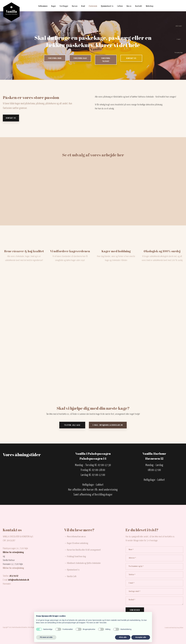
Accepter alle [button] (141, 637)
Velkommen (43, 6)
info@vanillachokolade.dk (19, 580)
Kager (54, 6)
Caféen (120, 6)
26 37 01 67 (14, 576)
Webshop (150, 6)
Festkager (64, 6)
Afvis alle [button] (123, 637)
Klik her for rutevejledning (13, 552)
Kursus (75, 6)
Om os (129, 6)
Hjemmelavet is (107, 6)
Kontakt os (11, 118)
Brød (83, 6)
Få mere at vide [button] (46, 637)
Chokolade (93, 6)
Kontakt (139, 6)
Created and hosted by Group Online (174, 628)
